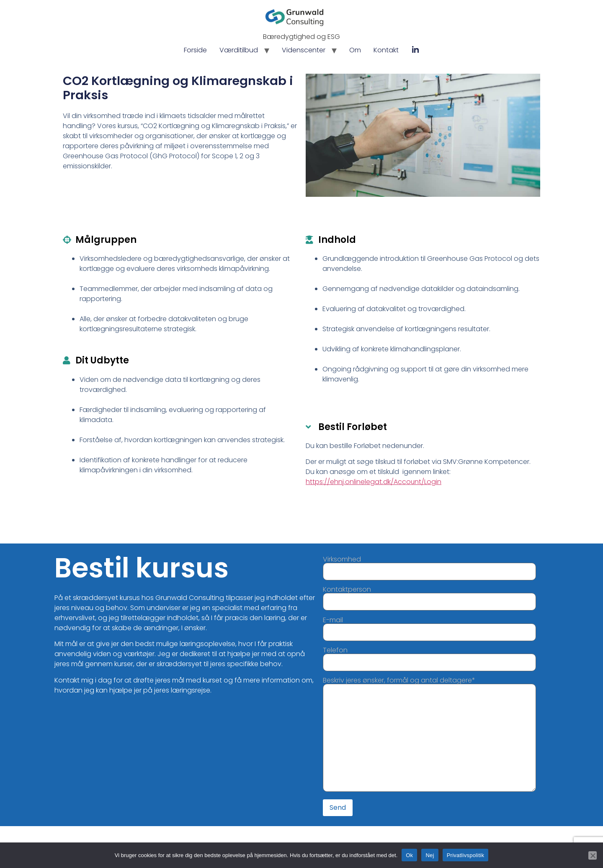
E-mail (429, 627)
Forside (195, 50)
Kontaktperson (429, 596)
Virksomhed (429, 566)
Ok (409, 855)
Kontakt (386, 50)
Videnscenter (304, 50)
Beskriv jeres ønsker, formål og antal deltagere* (429, 735)
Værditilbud (239, 50)
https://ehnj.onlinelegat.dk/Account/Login (374, 482)
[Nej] (593, 855)
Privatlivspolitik (466, 855)
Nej (430, 855)
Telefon (429, 657)
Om (355, 50)
